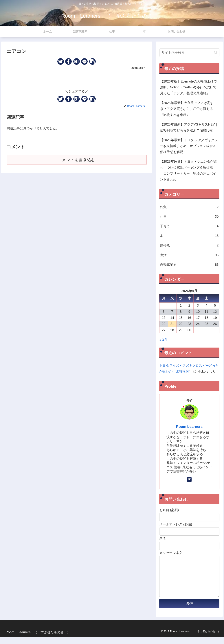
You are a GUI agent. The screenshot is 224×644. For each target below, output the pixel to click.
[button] (92, 61)
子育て (189, 226)
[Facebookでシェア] (68, 61)
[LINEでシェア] (84, 61)
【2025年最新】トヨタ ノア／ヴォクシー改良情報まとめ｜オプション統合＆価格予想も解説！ (189, 146)
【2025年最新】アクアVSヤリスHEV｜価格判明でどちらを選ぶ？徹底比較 (189, 127)
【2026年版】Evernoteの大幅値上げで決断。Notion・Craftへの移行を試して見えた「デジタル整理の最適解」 (188, 87)
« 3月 (163, 340)
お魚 (189, 207)
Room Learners (189, 427)
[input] (189, 53)
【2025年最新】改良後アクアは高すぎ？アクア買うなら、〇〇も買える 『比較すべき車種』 (188, 109)
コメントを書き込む (77, 160)
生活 (189, 255)
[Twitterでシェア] (61, 61)
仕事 (189, 217)
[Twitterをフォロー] (189, 480)
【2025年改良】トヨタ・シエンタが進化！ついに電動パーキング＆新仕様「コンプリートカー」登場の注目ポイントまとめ (188, 170)
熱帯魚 (189, 245)
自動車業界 (189, 265)
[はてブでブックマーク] (77, 61)
